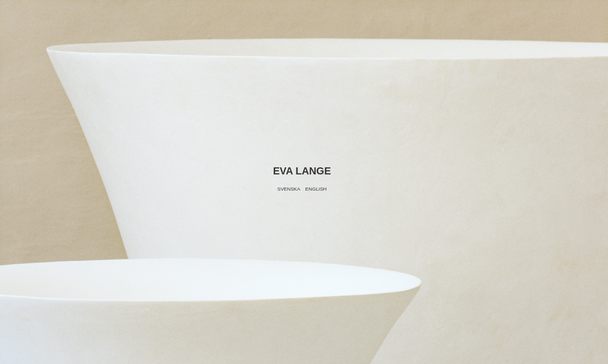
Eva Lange (302, 171)
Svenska (289, 189)
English (316, 189)
